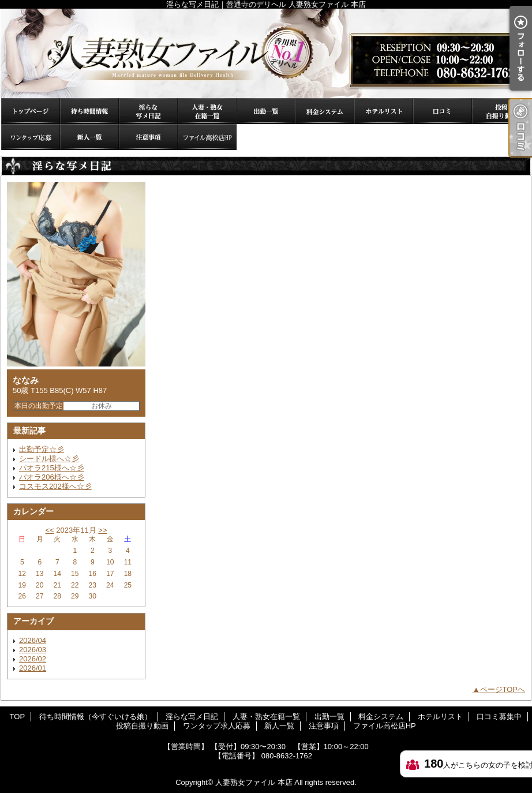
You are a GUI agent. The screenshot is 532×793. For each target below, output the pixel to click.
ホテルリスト (384, 111)
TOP (31, 111)
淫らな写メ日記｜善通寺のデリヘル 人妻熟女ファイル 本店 (266, 53)
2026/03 (33, 650)
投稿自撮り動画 (501, 111)
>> (102, 530)
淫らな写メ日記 (148, 111)
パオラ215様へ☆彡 (52, 468)
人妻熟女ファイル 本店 (254, 782)
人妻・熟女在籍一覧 (207, 111)
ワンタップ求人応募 (31, 137)
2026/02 (33, 659)
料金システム (325, 111)
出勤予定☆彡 (42, 449)
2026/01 (33, 668)
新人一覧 (89, 137)
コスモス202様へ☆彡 (55, 486)
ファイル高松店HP (207, 137)
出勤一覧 (266, 111)
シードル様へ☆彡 (49, 459)
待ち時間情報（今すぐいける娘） (89, 111)
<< (49, 530)
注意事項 (148, 137)
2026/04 (33, 640)
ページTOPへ (503, 689)
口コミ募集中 (443, 111)
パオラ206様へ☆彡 (52, 477)
